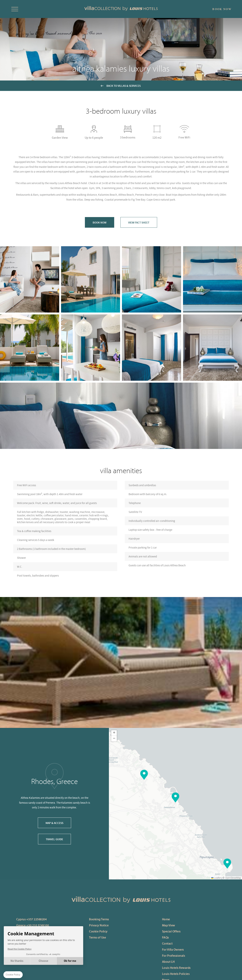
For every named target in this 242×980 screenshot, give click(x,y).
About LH (168, 962)
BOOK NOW (222, 9)
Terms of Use (97, 938)
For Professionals (174, 956)
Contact (167, 944)
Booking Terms (99, 920)
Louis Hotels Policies (176, 974)
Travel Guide (54, 839)
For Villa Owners (173, 950)
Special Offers (171, 932)
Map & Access (54, 823)
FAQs (165, 938)
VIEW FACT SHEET (139, 222)
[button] (175, 798)
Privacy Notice (99, 926)
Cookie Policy (98, 932)
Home (166, 920)
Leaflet (216, 878)
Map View (169, 926)
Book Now (100, 222)
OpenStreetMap (233, 878)
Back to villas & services (124, 86)
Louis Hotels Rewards (176, 968)
